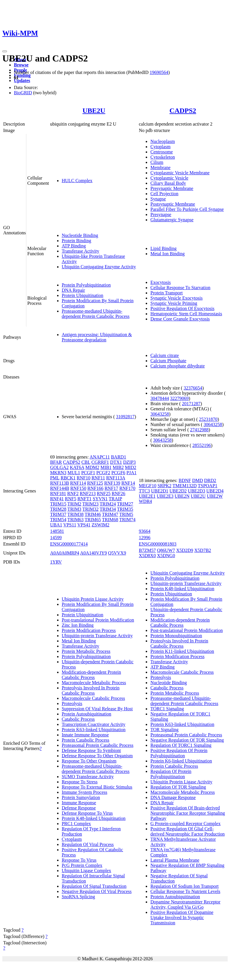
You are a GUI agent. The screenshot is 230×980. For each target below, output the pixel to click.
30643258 (160, 414)
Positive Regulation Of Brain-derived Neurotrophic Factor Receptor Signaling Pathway (188, 813)
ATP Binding (74, 246)
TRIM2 (74, 504)
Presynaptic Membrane (172, 188)
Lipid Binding (163, 248)
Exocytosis (160, 282)
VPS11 (70, 525)
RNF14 (128, 483)
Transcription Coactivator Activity (94, 724)
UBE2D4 (215, 491)
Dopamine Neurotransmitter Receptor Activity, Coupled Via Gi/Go (185, 904)
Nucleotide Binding (80, 235)
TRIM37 (58, 514)
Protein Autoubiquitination (86, 714)
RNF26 (118, 493)
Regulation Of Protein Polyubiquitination (171, 774)
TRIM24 (108, 504)
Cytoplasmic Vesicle (169, 178)
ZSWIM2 (100, 525)
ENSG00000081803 (158, 544)
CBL (86, 462)
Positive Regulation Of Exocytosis (182, 308)
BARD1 (118, 457)
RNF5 (71, 499)
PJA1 (132, 473)
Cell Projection (164, 194)
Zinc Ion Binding (78, 625)
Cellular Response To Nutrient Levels (185, 891)
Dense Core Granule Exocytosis (180, 319)
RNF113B (60, 483)
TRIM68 (110, 520)
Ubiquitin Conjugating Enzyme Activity (99, 267)
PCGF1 (88, 473)
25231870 (208, 419)
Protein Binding (76, 241)
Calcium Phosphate (168, 361)
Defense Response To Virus (87, 813)
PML (55, 478)
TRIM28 (58, 509)
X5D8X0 (147, 556)
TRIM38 (76, 514)
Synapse (158, 199)
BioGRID (23, 93)
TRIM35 (125, 509)
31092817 (125, 417)
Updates (22, 80)
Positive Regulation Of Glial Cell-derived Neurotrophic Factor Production (187, 831)
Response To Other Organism (89, 761)
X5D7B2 (203, 550)
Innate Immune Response (85, 735)
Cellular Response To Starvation (180, 288)
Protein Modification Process (89, 630)
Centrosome (161, 152)
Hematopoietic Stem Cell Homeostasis (186, 314)
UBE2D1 (160, 491)
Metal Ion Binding (167, 254)
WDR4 (145, 501)
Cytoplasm (160, 147)
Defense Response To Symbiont (91, 750)
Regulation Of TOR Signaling (178, 787)
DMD (197, 480)
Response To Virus (79, 860)
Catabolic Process (78, 719)
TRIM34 (108, 509)
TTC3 (144, 491)
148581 (57, 531)
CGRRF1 (100, 462)
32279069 (179, 398)
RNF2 (73, 493)
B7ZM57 (147, 550)
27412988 (199, 430)
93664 (145, 531)
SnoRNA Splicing (78, 897)
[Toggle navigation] (5, 51)
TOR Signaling (164, 730)
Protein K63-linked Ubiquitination (94, 730)
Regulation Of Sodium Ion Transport (185, 886)
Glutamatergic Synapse (172, 220)
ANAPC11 (100, 457)
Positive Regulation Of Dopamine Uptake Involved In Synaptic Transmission (182, 917)
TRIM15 (58, 504)
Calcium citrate (165, 355)
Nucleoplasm (163, 141)
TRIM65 (93, 520)
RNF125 (95, 483)
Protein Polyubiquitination (86, 285)
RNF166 (95, 488)
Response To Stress (80, 782)
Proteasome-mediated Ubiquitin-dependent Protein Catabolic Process (96, 314)
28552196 (202, 445)
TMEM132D (185, 486)
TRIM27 (125, 504)
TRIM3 (74, 509)
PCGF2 (103, 473)
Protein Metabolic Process (86, 651)
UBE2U (94, 111)
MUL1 (74, 473)
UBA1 (56, 525)
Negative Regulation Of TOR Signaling (187, 740)
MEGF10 (147, 486)
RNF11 (98, 478)
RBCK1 (68, 478)
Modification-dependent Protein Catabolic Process (91, 675)
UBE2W (215, 496)
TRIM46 (93, 514)
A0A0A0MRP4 (65, 553)
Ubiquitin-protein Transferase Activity (97, 636)
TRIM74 (127, 520)
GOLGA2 (59, 467)
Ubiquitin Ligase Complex (86, 871)
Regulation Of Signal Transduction (94, 886)
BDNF (185, 480)
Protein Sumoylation (81, 797)
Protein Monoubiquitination (176, 636)
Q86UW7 (166, 550)
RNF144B (60, 488)
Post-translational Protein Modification (98, 620)
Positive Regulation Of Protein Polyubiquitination (179, 753)
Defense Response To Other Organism (97, 756)
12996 (145, 538)
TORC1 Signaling (167, 709)
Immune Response (79, 803)
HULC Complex (77, 181)
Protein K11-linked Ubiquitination (182, 651)
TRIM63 (76, 520)
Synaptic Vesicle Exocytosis (176, 298)
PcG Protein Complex (82, 865)
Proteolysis (72, 703)
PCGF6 (118, 473)
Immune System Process (84, 792)
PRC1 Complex (76, 824)
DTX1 (116, 462)
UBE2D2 (178, 491)
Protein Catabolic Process (85, 740)
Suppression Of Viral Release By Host (97, 709)
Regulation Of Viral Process (88, 844)
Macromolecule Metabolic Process (94, 683)
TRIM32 (90, 509)
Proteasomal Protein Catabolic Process (98, 745)
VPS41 (84, 525)
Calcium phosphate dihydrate (178, 366)
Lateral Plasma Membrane (175, 860)
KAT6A (77, 467)
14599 (56, 538)
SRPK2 (165, 486)
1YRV (56, 562)
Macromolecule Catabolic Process (93, 698)
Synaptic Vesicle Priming (174, 303)
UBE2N (182, 496)
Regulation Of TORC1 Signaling (181, 745)
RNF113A (115, 478)
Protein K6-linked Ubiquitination (181, 761)
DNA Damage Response (173, 797)
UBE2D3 (197, 491)
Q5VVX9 (117, 553)
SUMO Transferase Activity (88, 777)
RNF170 (127, 488)
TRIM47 (110, 514)
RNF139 (112, 483)
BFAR (56, 462)
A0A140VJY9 (93, 553)
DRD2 (210, 480)
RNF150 (78, 488)
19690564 (159, 72)
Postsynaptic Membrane (173, 204)
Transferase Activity (81, 251)
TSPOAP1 (208, 486)
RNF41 (57, 499)
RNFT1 (84, 499)
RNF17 (111, 488)
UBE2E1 (147, 496)
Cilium (157, 162)
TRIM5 (126, 514)
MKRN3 (58, 473)
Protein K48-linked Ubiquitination (94, 818)
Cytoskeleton (163, 157)
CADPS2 (183, 111)
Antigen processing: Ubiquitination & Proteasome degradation (97, 337)
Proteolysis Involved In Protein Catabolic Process (91, 690)
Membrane (160, 167)
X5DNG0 (166, 556)
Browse (21, 65)
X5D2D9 (185, 550)
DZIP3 (129, 462)
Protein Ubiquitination (83, 295)
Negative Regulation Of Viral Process (97, 891)
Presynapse (161, 214)
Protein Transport (167, 293)
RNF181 (58, 493)
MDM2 (92, 467)
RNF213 (88, 493)
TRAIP (115, 499)
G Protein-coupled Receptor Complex (185, 824)
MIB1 (106, 467)
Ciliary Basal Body (168, 183)
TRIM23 (90, 504)
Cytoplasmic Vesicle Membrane (180, 173)
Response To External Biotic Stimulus (97, 787)
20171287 (191, 404)
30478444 (160, 398)
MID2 (130, 467)
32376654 (193, 388)
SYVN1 (100, 499)
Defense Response (79, 808)
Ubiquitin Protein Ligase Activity (93, 599)
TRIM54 (58, 520)
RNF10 (84, 478)
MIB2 (118, 467)
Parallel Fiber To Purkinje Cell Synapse (187, 209)
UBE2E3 (165, 496)
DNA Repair (73, 290)
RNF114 (78, 483)
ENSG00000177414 (69, 544)
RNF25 (104, 493)
